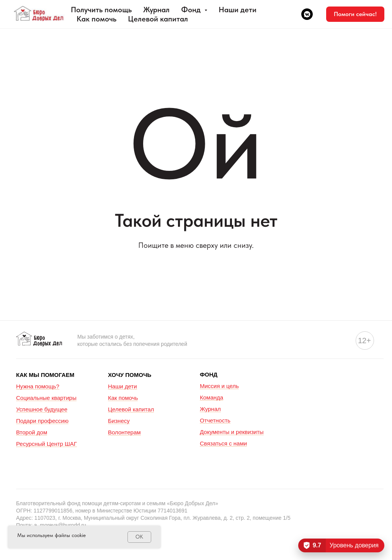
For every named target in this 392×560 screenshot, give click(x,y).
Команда (212, 397)
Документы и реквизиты (232, 432)
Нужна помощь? (38, 386)
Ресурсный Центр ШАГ (47, 444)
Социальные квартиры (46, 398)
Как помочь (96, 19)
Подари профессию (42, 421)
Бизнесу (119, 421)
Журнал (156, 10)
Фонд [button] (192, 10)
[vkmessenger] (307, 14)
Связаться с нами (223, 443)
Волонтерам (124, 432)
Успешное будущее (42, 409)
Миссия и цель (219, 386)
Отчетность (215, 420)
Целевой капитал (158, 19)
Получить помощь (101, 10)
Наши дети (238, 10)
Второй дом (32, 432)
